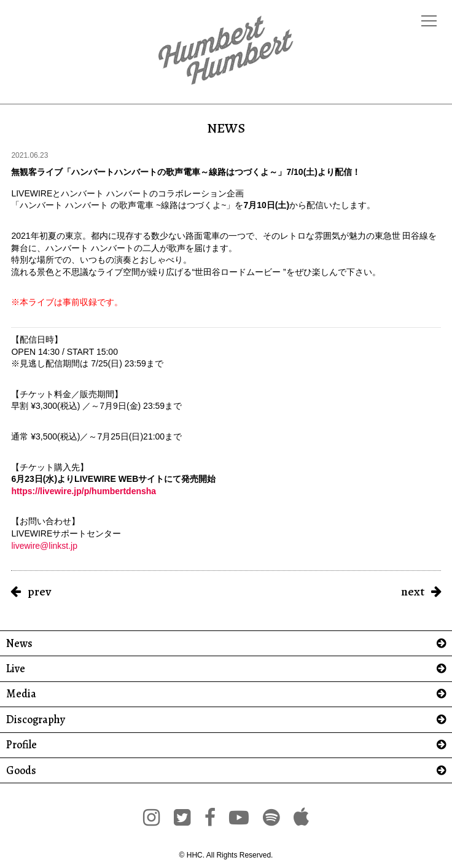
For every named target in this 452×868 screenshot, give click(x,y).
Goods (21, 771)
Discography (36, 720)
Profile (21, 745)
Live (16, 669)
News (19, 644)
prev (39, 591)
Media (21, 694)
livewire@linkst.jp (44, 546)
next (413, 591)
